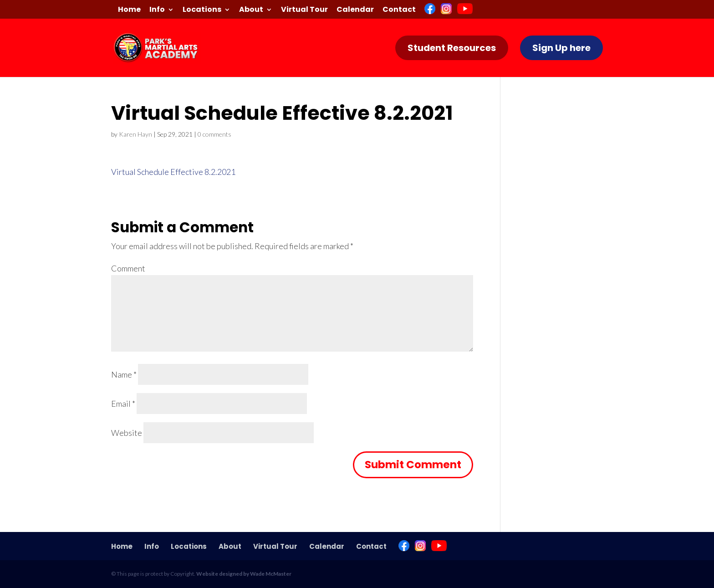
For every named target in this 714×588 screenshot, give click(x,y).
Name (124, 374)
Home (129, 10)
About (251, 10)
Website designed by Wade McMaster (244, 574)
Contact (399, 10)
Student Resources (452, 48)
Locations (202, 10)
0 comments (214, 134)
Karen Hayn (135, 134)
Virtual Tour (304, 10)
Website (127, 433)
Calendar (355, 10)
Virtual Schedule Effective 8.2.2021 (173, 172)
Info (157, 10)
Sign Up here (561, 48)
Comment (128, 268)
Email (123, 404)
